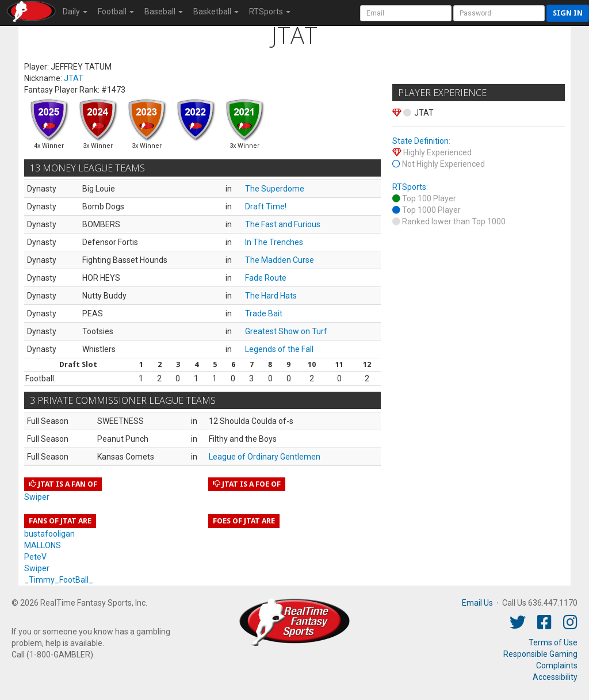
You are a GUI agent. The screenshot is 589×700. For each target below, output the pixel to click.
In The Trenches (274, 242)
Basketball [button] (216, 12)
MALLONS (43, 545)
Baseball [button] (164, 12)
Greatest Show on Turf (286, 331)
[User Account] (406, 13)
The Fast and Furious (283, 224)
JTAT (74, 78)
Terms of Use (553, 642)
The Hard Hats (271, 296)
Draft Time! (266, 206)
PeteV (35, 557)
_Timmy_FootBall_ (59, 580)
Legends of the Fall (279, 349)
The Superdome (275, 189)
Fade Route (266, 278)
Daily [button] (75, 12)
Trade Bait (264, 313)
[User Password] (499, 13)
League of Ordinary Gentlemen (265, 457)
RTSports (409, 187)
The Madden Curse (280, 260)
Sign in (568, 13)
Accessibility (555, 677)
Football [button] (116, 12)
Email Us (477, 603)
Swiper (37, 497)
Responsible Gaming (540, 654)
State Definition (420, 141)
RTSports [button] (270, 12)
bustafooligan (49, 534)
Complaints (557, 665)
